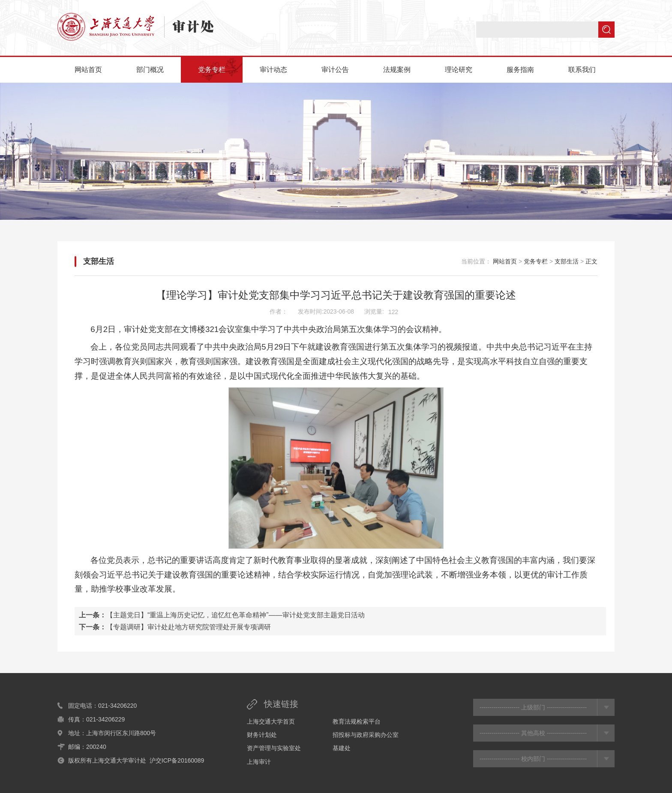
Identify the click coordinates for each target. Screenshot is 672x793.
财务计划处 (262, 735)
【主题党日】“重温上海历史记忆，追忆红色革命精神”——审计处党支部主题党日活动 (235, 615)
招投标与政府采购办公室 (366, 735)
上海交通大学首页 (271, 721)
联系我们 (582, 70)
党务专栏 (212, 70)
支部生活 (99, 261)
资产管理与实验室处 (274, 748)
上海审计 (259, 762)
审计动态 (273, 70)
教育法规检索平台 (357, 721)
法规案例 (397, 70)
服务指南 (520, 70)
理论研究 (459, 70)
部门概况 (150, 70)
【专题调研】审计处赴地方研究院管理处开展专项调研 (189, 627)
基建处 (342, 748)
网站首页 (88, 70)
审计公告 (335, 70)
